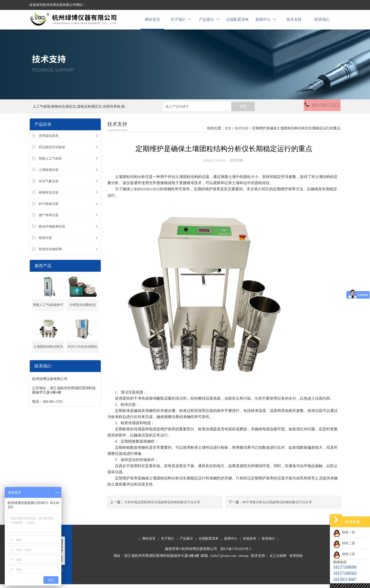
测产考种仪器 (49, 219)
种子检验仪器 (49, 208)
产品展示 (209, 22)
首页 (228, 132)
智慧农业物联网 (50, 253)
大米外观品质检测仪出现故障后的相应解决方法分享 (162, 506)
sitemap (244, 560)
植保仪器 (45, 242)
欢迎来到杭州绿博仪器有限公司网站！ (58, 5)
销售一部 (344, 532)
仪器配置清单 (237, 22)
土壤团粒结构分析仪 (48, 351)
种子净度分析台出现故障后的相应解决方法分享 (277, 506)
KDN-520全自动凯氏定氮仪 (83, 353)
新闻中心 (266, 22)
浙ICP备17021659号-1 (236, 553)
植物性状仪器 (49, 197)
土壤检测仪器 (49, 174)
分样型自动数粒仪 (83, 309)
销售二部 (344, 543)
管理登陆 (296, 560)
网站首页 (152, 22)
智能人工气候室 (50, 163)
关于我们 (181, 22)
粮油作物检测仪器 (52, 231)
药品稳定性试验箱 (52, 151)
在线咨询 (249, 542)
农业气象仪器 (49, 185)
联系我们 (322, 22)
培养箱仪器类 (49, 140)
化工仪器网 (278, 560)
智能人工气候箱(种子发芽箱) (48, 311)
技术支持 (294, 22)
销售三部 (344, 554)
